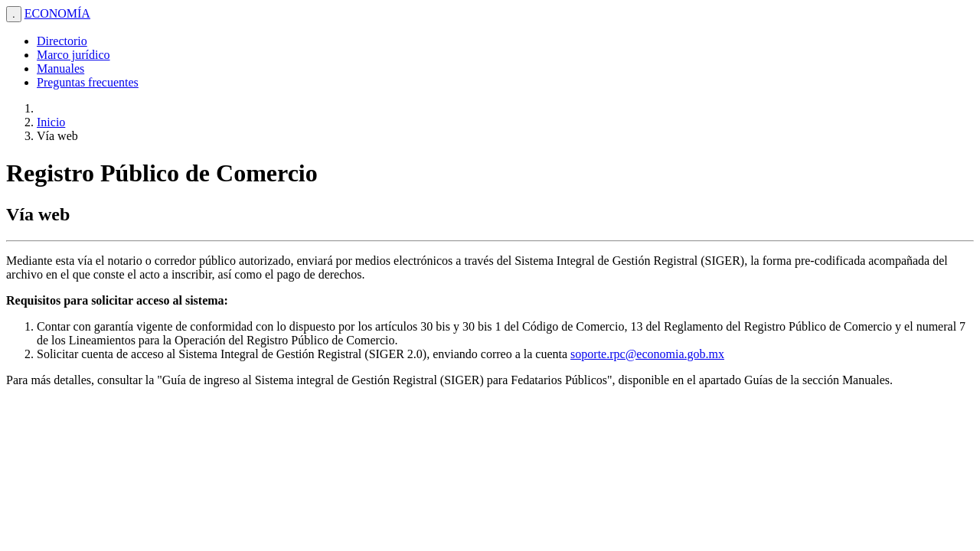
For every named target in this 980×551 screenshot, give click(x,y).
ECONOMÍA (57, 13)
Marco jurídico (73, 55)
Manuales (60, 68)
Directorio (62, 41)
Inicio (51, 122)
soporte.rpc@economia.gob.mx (647, 354)
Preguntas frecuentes (88, 82)
